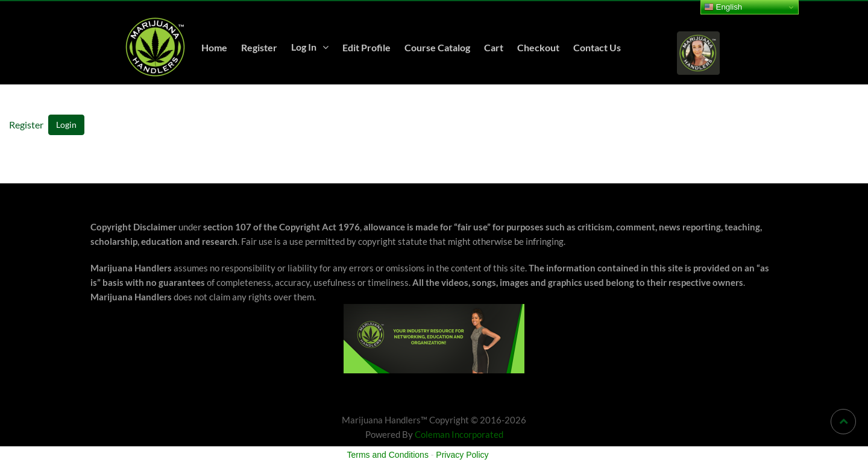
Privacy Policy (462, 455)
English (723, 7)
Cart (494, 47)
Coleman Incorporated (459, 434)
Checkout (538, 47)
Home (214, 47)
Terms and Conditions (388, 455)
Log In (304, 47)
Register (259, 47)
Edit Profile (366, 47)
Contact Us (597, 47)
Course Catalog (437, 47)
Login (66, 125)
